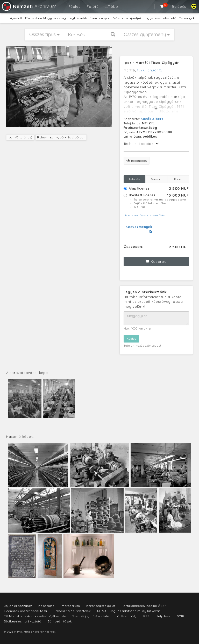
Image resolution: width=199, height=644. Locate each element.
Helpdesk (163, 616)
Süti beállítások (60, 621)
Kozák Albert (152, 119)
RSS (146, 616)
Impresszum (70, 606)
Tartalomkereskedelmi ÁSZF (144, 606)
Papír (178, 179)
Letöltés (134, 179)
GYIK (181, 616)
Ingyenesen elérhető (160, 18)
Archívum (29, 6)
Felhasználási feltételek (72, 611)
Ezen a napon (100, 18)
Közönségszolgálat (101, 606)
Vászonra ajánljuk (128, 18)
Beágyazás (137, 161)
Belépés (179, 6)
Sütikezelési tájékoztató (23, 621)
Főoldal (75, 6)
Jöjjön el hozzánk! (18, 606)
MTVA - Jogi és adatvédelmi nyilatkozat (129, 611)
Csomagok (187, 18)
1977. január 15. (150, 70)
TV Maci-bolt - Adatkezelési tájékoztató (35, 616)
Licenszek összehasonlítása (145, 215)
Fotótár (93, 6)
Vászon (156, 179)
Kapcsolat (46, 606)
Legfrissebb (78, 18)
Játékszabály (126, 616)
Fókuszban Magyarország (46, 18)
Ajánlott (16, 18)
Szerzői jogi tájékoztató (91, 616)
